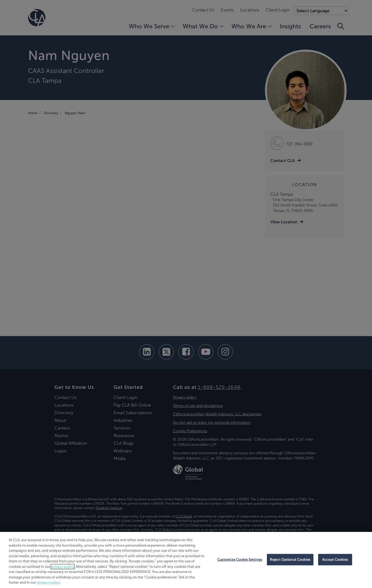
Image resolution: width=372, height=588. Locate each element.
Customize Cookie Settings (240, 560)
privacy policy (63, 567)
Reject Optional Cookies (290, 560)
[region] (186, 560)
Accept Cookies (335, 560)
